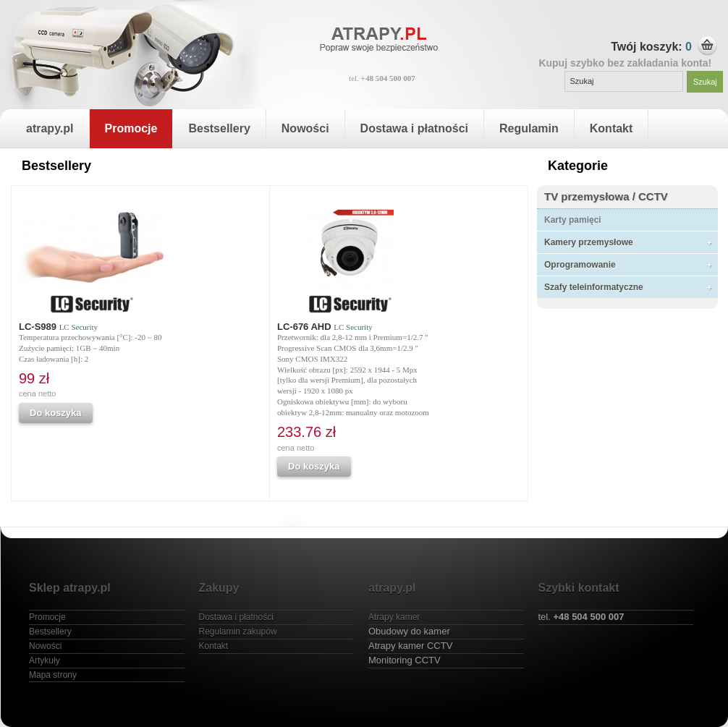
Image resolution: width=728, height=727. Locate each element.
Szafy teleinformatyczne (594, 287)
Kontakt (611, 128)
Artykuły (45, 660)
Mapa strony (53, 675)
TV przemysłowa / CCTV (606, 196)
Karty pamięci (573, 220)
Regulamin (529, 128)
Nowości (305, 128)
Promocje (131, 128)
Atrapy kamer (394, 617)
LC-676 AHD (325, 327)
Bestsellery (219, 128)
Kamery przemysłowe (589, 242)
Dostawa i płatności (414, 128)
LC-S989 (58, 327)
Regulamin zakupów (238, 632)
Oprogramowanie (580, 265)
